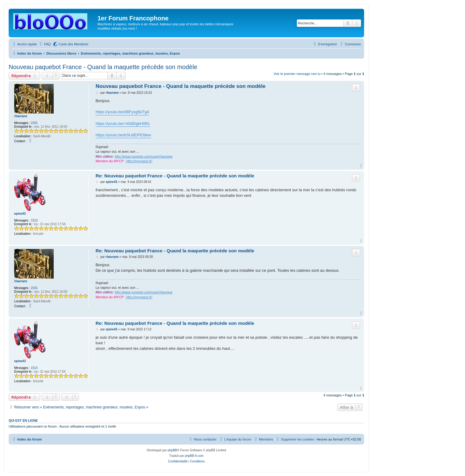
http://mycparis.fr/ (139, 161)
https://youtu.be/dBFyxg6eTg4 (122, 112)
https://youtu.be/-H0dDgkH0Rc (123, 124)
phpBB (172, 450)
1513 (34, 220)
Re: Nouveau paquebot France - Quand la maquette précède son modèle (175, 176)
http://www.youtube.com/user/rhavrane (143, 156)
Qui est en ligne (23, 420)
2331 (34, 123)
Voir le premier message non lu (297, 74)
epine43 (20, 214)
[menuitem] (45, 44)
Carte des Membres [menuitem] (74, 44)
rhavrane (21, 116)
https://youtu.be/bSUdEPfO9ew (123, 135)
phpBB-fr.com (194, 456)
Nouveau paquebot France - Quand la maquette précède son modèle (103, 67)
